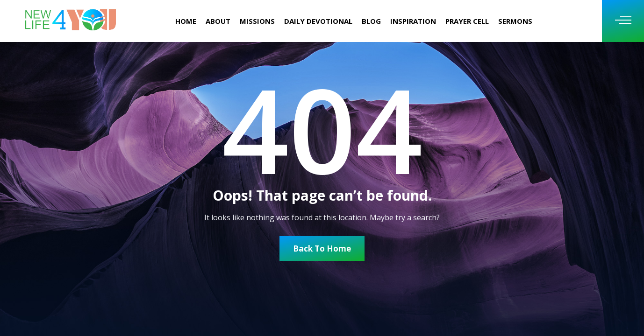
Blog (371, 21)
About (218, 21)
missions (257, 21)
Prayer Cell (467, 21)
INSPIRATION (413, 21)
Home (186, 21)
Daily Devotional (318, 21)
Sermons (515, 21)
